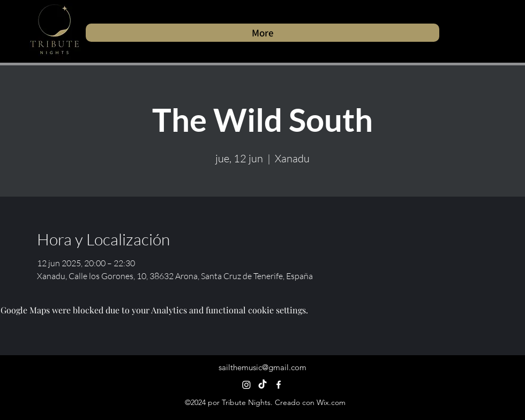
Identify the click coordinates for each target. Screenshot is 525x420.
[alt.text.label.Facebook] (279, 385)
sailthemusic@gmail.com (262, 367)
